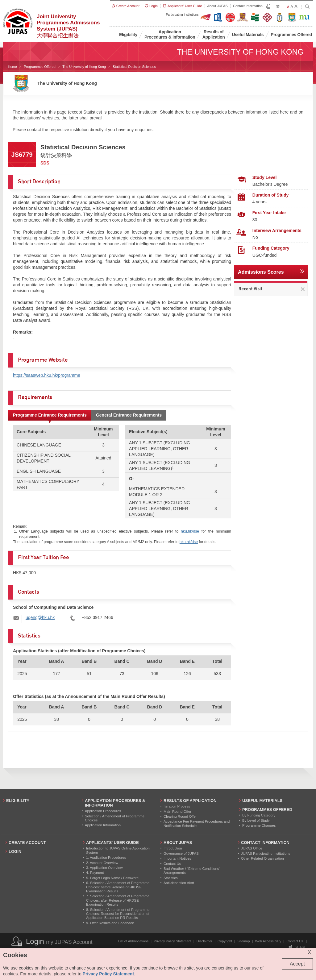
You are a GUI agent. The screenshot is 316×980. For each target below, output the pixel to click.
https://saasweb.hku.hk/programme (47, 375)
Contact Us (295, 941)
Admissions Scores (261, 272)
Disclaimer (204, 941)
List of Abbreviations (133, 941)
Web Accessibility (268, 941)
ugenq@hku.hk (40, 617)
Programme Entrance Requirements (50, 415)
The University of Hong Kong (84, 67)
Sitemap (243, 941)
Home (12, 67)
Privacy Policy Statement (173, 941)
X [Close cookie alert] (309, 952)
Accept (297, 964)
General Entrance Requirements (129, 415)
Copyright (225, 941)
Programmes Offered (40, 67)
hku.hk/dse (190, 531)
